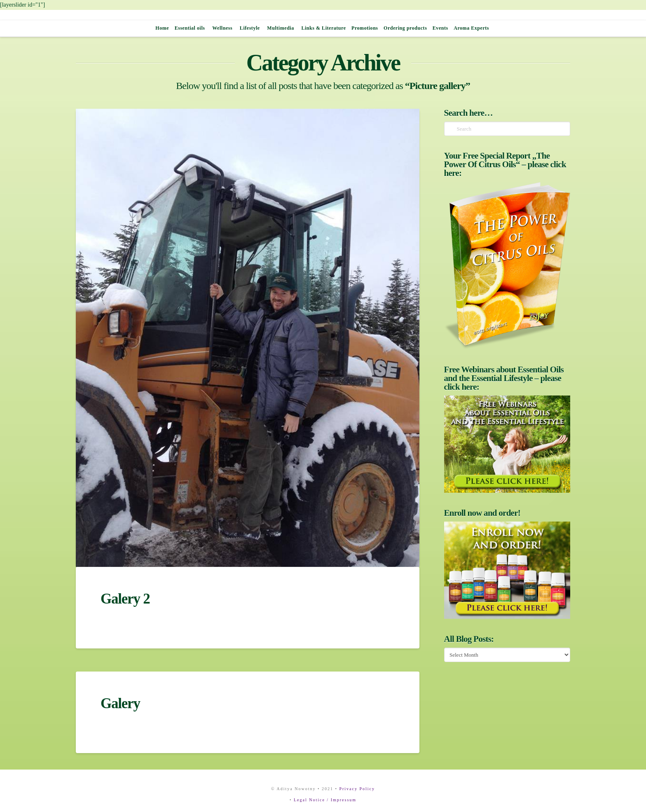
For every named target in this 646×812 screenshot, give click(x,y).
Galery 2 (125, 599)
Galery (120, 703)
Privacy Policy (357, 789)
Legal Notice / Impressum (325, 800)
